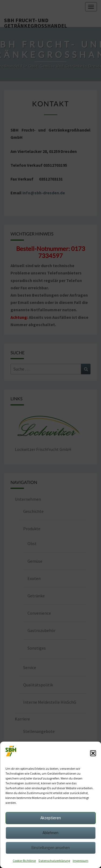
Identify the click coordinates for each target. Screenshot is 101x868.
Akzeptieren (51, 818)
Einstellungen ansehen (50, 848)
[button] (93, 753)
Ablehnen (50, 833)
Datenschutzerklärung (54, 861)
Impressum (81, 861)
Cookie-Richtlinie (24, 861)
